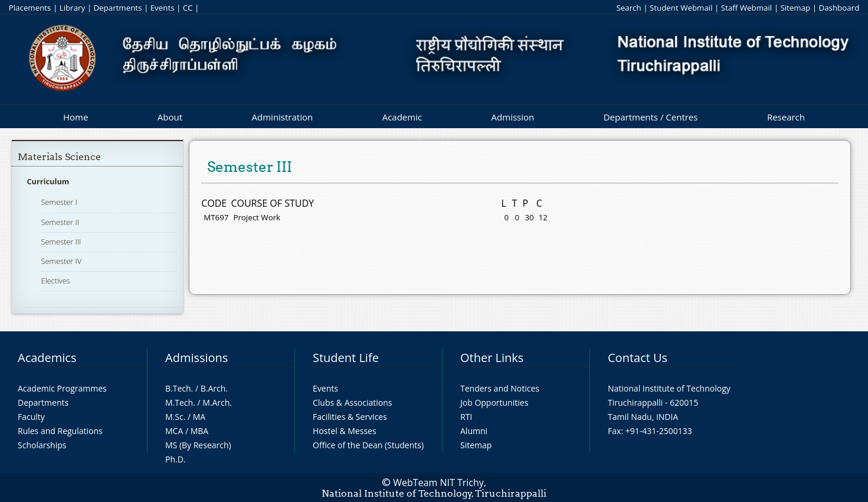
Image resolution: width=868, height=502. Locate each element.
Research (786, 117)
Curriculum (48, 181)
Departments (117, 8)
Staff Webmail (746, 8)
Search (628, 8)
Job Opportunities (494, 402)
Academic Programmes (62, 388)
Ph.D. (176, 459)
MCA (174, 431)
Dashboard (839, 8)
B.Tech (178, 388)
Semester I (59, 202)
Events (163, 8)
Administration (283, 117)
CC (188, 8)
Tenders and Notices (500, 388)
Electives (56, 281)
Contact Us (638, 358)
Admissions (196, 358)
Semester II (60, 222)
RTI (466, 417)
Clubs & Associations (353, 402)
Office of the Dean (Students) (368, 445)
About (170, 117)
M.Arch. (217, 402)
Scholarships (42, 445)
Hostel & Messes (345, 431)
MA (199, 417)
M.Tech (179, 402)
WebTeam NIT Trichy (438, 483)
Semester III (61, 242)
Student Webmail (681, 8)
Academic (402, 117)
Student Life (346, 358)
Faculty (31, 417)
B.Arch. (214, 388)
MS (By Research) (198, 445)
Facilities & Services (350, 417)
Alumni (474, 431)
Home (76, 117)
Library (72, 8)
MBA (200, 431)
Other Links (492, 358)
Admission (513, 117)
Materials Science (59, 157)
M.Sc (174, 417)
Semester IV (62, 261)
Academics (47, 358)
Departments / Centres (651, 117)
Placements (30, 8)
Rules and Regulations (60, 431)
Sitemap (795, 8)
